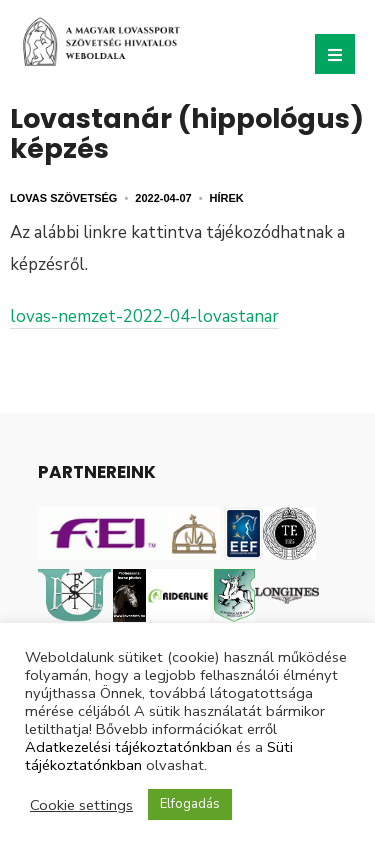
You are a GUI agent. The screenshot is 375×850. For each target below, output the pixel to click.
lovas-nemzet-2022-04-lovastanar (144, 316)
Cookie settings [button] (81, 805)
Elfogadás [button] (190, 804)
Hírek (227, 198)
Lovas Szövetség (63, 198)
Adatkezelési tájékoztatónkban (128, 747)
